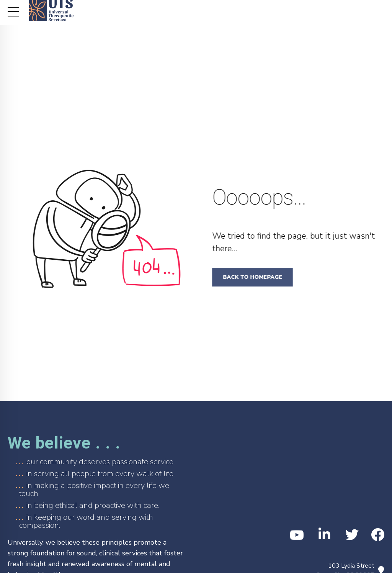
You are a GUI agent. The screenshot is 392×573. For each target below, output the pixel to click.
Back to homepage (255, 277)
